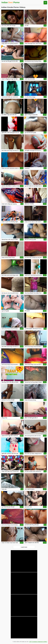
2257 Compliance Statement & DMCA (38, 642)
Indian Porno (10, 2)
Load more (24, 547)
